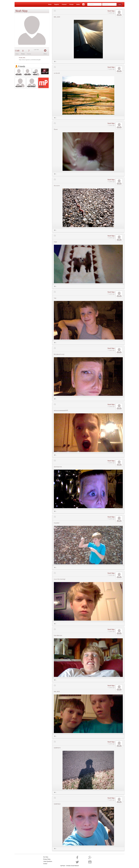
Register (57, 4)
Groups (71, 4)
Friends (20, 66)
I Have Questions (48, 861)
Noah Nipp (111, 11)
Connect (64, 4)
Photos (23, 54)
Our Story (46, 857)
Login (119, 4)
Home (50, 4)
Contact (45, 864)
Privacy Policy (47, 859)
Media (78, 4)
